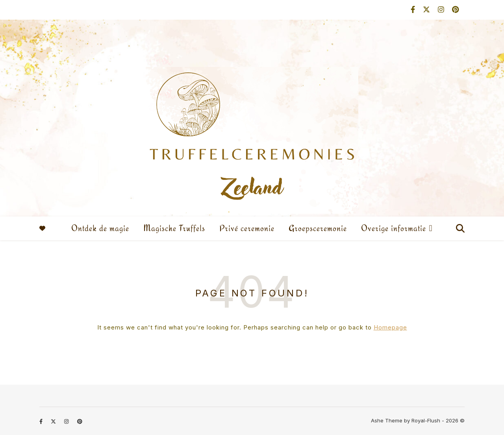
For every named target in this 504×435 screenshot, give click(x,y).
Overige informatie (394, 228)
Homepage (390, 327)
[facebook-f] (414, 10)
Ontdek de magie (100, 228)
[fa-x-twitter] (427, 10)
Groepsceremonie (318, 228)
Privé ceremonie (247, 228)
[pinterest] (455, 10)
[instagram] (442, 10)
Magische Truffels (174, 228)
